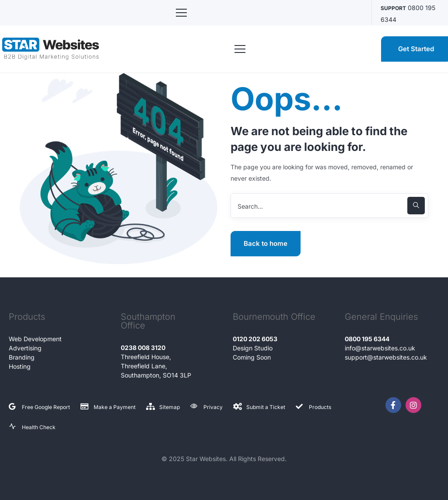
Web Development (35, 339)
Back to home (266, 243)
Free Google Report (46, 407)
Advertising (25, 348)
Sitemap (170, 407)
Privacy (213, 407)
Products (320, 407)
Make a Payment (115, 407)
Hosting (20, 366)
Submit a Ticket (266, 407)
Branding (22, 357)
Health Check (39, 427)
